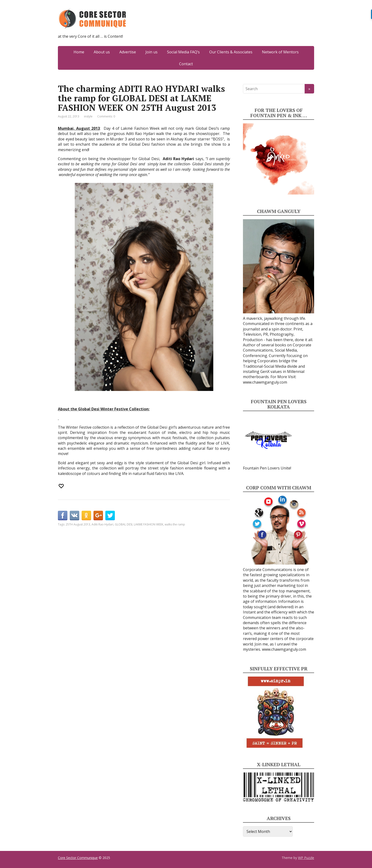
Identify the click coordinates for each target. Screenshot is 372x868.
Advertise (128, 52)
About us (102, 52)
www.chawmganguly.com (265, 382)
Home (79, 52)
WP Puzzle (306, 858)
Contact (186, 64)
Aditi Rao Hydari (102, 524)
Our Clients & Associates (231, 52)
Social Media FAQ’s (183, 52)
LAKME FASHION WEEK (149, 524)
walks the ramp (175, 524)
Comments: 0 (106, 116)
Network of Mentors (280, 52)
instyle (88, 116)
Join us (151, 52)
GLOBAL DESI (124, 524)
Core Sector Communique (78, 858)
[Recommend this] (62, 486)
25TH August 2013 (78, 524)
